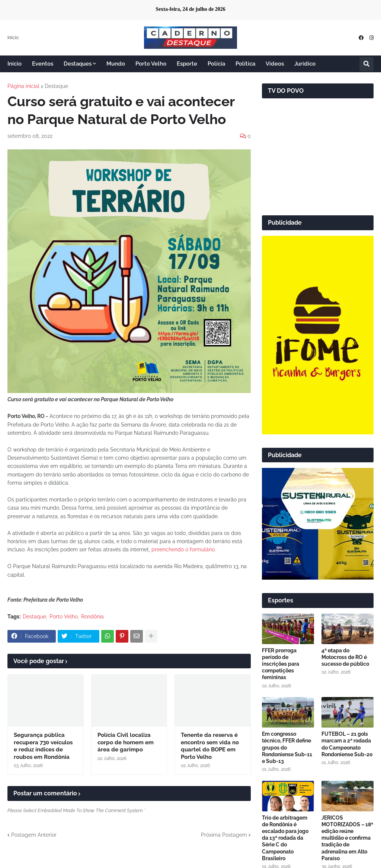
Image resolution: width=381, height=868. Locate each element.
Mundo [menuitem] (116, 64)
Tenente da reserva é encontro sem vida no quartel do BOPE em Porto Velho (210, 746)
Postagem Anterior (34, 835)
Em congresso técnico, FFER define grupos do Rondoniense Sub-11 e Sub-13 (287, 747)
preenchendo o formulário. (184, 549)
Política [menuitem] (245, 64)
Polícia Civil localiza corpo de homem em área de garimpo (126, 742)
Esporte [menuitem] (187, 64)
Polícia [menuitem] (216, 64)
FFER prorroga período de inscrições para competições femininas (281, 664)
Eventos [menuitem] (43, 64)
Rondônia (92, 617)
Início (13, 38)
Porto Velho (64, 617)
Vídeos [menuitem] (275, 64)
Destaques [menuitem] (78, 64)
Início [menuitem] (15, 64)
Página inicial (23, 86)
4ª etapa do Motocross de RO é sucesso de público (345, 657)
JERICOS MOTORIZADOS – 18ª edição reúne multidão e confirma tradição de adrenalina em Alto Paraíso (347, 838)
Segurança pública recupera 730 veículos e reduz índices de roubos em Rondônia (43, 746)
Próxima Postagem (224, 835)
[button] (366, 64)
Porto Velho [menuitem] (151, 64)
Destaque (56, 86)
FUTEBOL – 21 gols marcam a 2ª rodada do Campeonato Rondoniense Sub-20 (347, 744)
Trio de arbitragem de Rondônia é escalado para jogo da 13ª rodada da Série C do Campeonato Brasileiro (285, 838)
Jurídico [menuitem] (305, 64)
